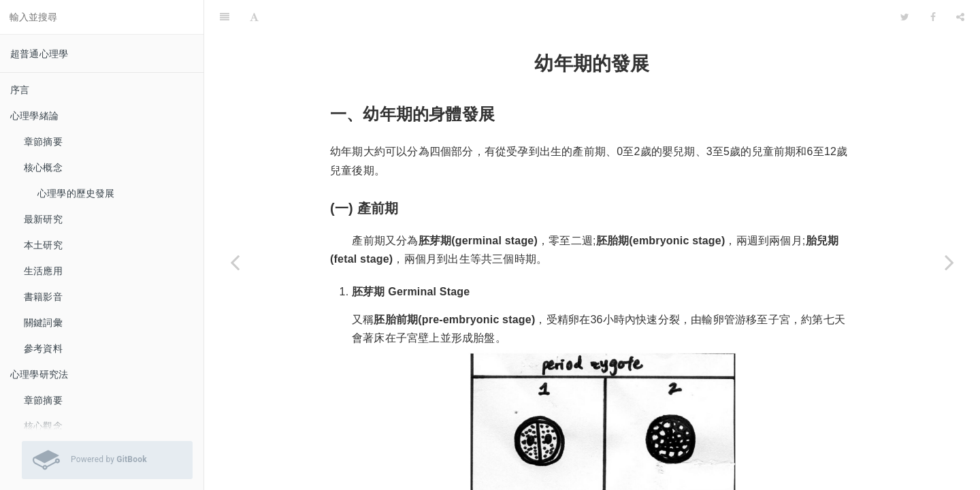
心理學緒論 (34, 116)
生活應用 (43, 271)
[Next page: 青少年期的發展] (949, 262)
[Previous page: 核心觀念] (235, 262)
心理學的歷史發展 (76, 193)
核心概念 (43, 167)
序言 (20, 90)
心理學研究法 (39, 374)
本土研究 (43, 245)
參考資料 (43, 348)
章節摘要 (43, 142)
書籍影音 (43, 297)
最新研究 (43, 219)
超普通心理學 (39, 54)
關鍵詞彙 (43, 323)
